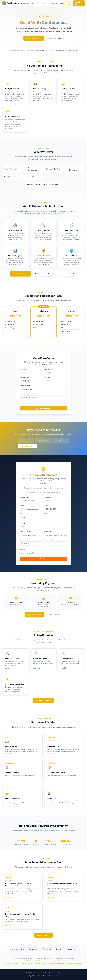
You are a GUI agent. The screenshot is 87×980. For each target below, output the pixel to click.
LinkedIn (59, 949)
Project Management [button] (76, 169)
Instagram (46, 949)
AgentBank (68, 964)
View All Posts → (44, 935)
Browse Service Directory (45, 274)
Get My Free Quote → (44, 408)
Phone (46, 505)
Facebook (33, 949)
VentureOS (9, 964)
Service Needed (25, 386)
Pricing (44, 3)
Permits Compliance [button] (12, 177)
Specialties (48, 531)
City (21, 514)
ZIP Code (47, 377)
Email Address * (49, 369)
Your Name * (48, 497)
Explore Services (54, 38)
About (62, 3)
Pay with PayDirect (34, 615)
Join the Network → (43, 559)
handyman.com (41, 961)
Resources (53, 3)
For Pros (69, 3)
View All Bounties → (43, 700)
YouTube (72, 949)
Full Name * (23, 369)
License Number (25, 540)
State (46, 514)
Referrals (37, 964)
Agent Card (33, 976)
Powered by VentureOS (51, 976)
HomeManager (77, 964)
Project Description (26, 394)
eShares (23, 964)
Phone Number (24, 377)
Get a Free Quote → (34, 38)
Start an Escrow (54, 615)
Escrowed (44, 964)
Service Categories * (26, 531)
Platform (35, 3)
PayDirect (30, 964)
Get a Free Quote (79, 3)
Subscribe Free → (27, 446)
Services (26, 3)
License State (48, 540)
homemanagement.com (54, 961)
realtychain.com (30, 961)
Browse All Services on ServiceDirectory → (43, 184)
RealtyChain (49, 973)
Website (22, 549)
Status (40, 976)
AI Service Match (68, 274)
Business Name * (25, 497)
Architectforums (12, 3)
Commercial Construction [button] (35, 169)
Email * (22, 505)
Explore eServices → (21, 274)
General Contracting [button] (12, 169)
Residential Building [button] (54, 169)
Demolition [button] (33, 177)
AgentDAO (16, 964)
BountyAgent (60, 964)
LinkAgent (52, 964)
